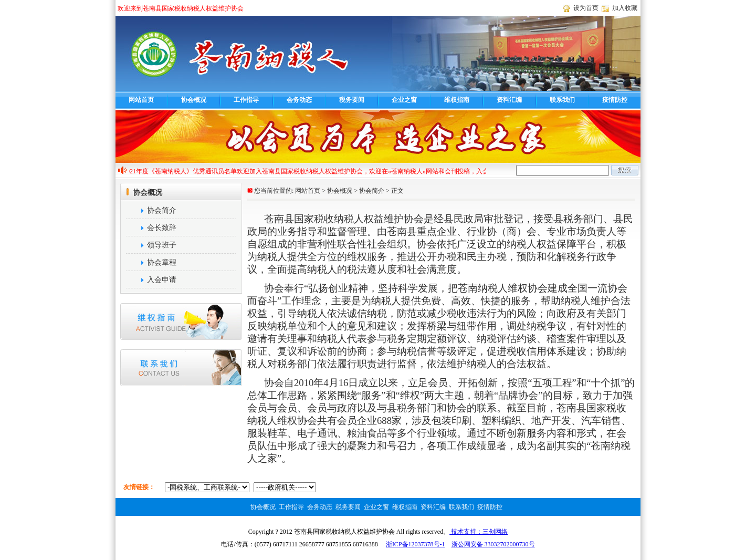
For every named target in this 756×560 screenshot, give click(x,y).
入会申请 (151, 280)
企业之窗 (404, 100)
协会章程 (151, 262)
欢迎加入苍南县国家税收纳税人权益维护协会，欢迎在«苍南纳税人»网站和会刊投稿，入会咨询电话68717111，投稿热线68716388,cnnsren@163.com (443, 171)
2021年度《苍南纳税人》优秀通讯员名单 (183, 171)
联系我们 (562, 100)
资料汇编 (509, 100)
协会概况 (194, 100)
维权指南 (457, 100)
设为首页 (586, 8)
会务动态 (299, 100)
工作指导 (246, 100)
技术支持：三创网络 (479, 532)
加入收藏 (625, 8)
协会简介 (151, 210)
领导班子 (151, 245)
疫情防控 (615, 100)
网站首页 (141, 100)
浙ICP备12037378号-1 (416, 544)
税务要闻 (352, 100)
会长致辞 (151, 228)
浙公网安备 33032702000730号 (493, 544)
